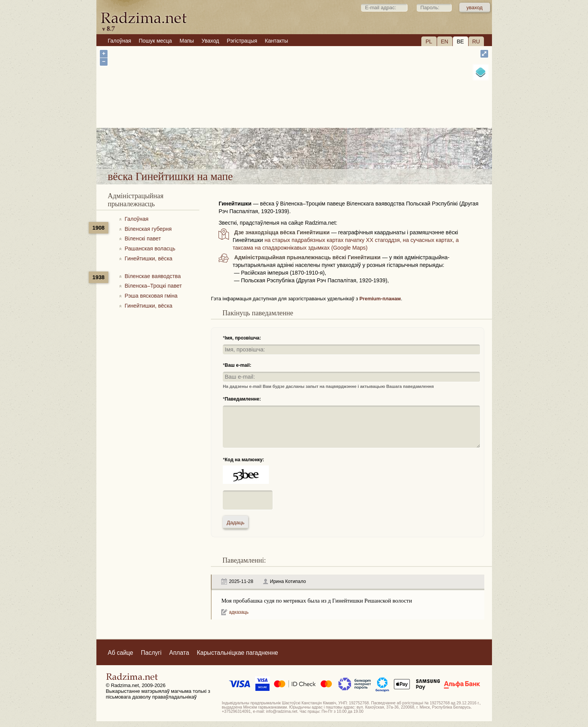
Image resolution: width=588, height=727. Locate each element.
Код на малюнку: (244, 460)
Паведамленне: (243, 399)
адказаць (239, 612)
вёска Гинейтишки (327, 149)
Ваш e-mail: (238, 365)
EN (445, 41)
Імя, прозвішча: (243, 338)
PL (429, 41)
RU (476, 41)
